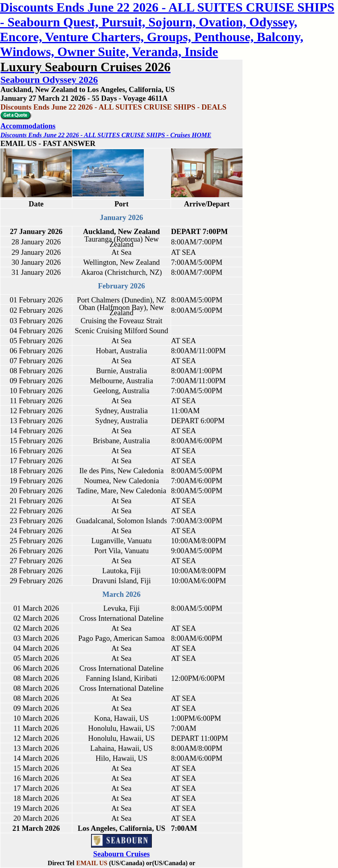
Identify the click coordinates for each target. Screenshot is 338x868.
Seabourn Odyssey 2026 (49, 80)
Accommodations (28, 126)
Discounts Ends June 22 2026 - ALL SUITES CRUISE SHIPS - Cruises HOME (106, 135)
